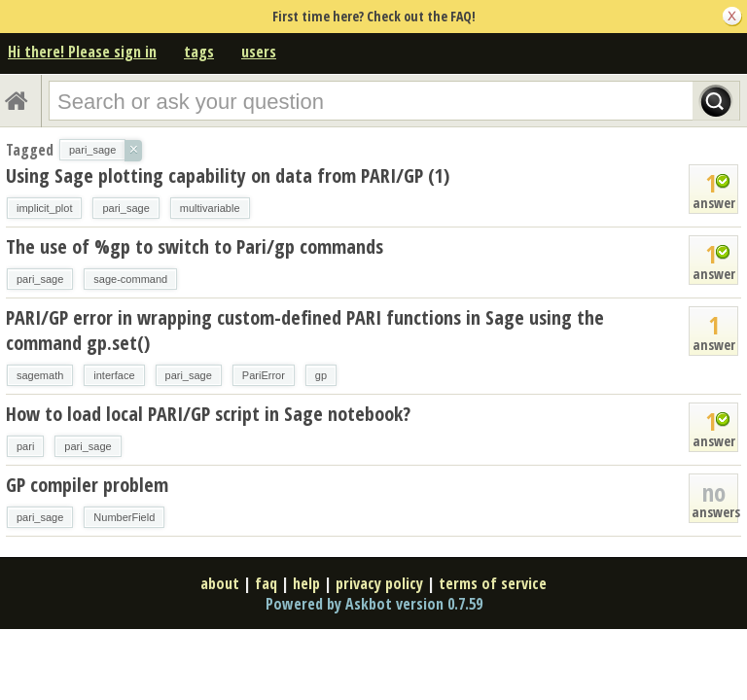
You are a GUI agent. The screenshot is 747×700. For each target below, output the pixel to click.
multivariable (210, 208)
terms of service (493, 583)
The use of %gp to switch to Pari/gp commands (195, 246)
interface (114, 375)
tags (199, 52)
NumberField (124, 517)
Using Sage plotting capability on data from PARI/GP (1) (228, 175)
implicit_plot (44, 208)
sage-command (130, 279)
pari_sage (125, 208)
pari (25, 446)
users (259, 52)
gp (321, 375)
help (306, 583)
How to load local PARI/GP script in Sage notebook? (208, 414)
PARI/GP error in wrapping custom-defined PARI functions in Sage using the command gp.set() (305, 330)
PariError (264, 375)
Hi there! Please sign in (82, 52)
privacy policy (379, 583)
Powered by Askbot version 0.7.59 (374, 604)
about (220, 583)
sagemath (40, 375)
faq (266, 583)
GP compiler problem (87, 485)
